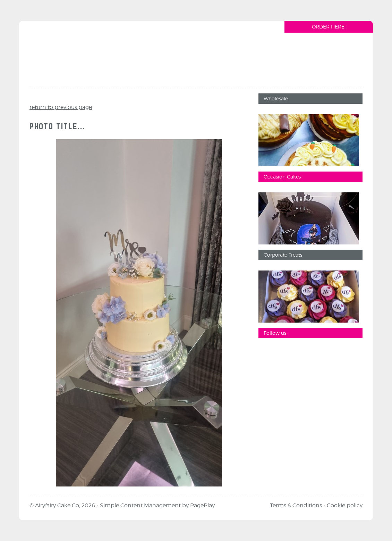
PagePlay (202, 505)
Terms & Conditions (296, 505)
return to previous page (61, 107)
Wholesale (276, 98)
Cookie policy (345, 505)
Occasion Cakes (282, 177)
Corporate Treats (283, 255)
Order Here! (329, 27)
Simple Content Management (140, 505)
